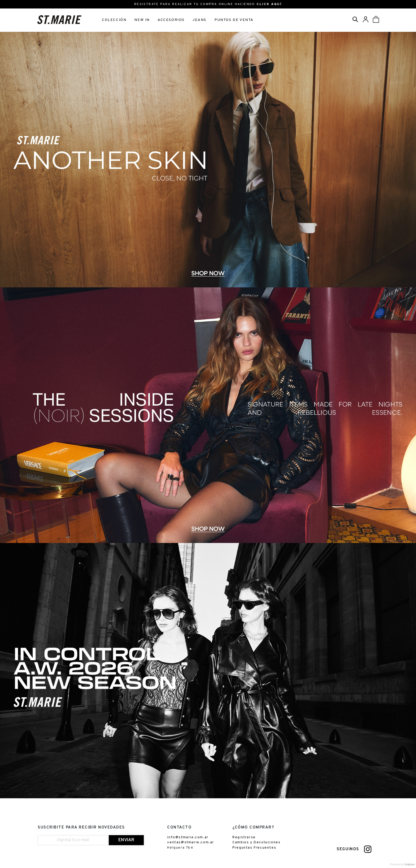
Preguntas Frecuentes (254, 848)
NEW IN (142, 20)
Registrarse (244, 838)
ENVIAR (126, 840)
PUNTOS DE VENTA (234, 20)
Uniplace (410, 865)
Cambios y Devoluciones (256, 843)
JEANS (200, 20)
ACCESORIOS (171, 20)
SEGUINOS (348, 850)
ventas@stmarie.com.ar (191, 843)
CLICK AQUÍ (269, 4)
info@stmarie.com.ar (188, 838)
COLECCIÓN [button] (114, 20)
